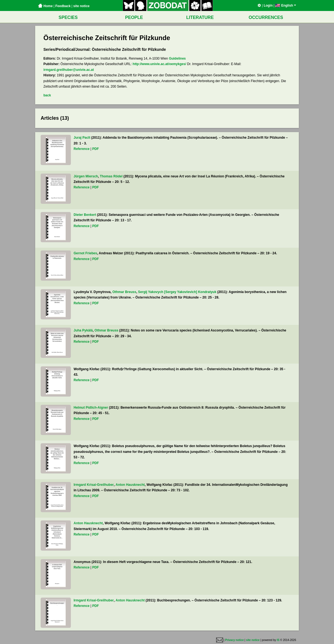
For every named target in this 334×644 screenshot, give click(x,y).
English (286, 5)
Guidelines (177, 58)
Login (268, 5)
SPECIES (68, 17)
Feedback (63, 6)
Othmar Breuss (124, 292)
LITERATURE (200, 17)
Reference (82, 149)
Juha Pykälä (83, 330)
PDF (96, 149)
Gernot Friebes (85, 253)
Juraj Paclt (82, 138)
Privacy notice (235, 640)
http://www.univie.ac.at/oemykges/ (159, 64)
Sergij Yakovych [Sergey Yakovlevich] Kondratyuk (177, 292)
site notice (81, 6)
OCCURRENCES (266, 17)
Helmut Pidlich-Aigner (91, 408)
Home (45, 6)
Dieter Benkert (85, 215)
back (47, 95)
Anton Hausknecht (130, 485)
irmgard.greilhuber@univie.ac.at (69, 70)
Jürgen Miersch (86, 176)
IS (278, 640)
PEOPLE (134, 17)
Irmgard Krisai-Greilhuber (94, 485)
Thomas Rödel (111, 176)
